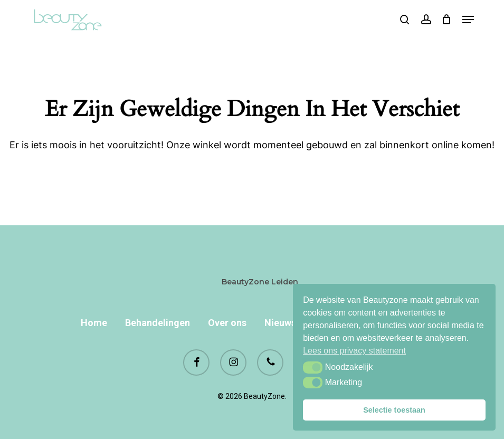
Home (94, 323)
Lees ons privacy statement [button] (354, 351)
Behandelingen (158, 323)
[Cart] (447, 20)
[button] (313, 367)
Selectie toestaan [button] (394, 410)
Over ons (227, 323)
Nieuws (280, 323)
